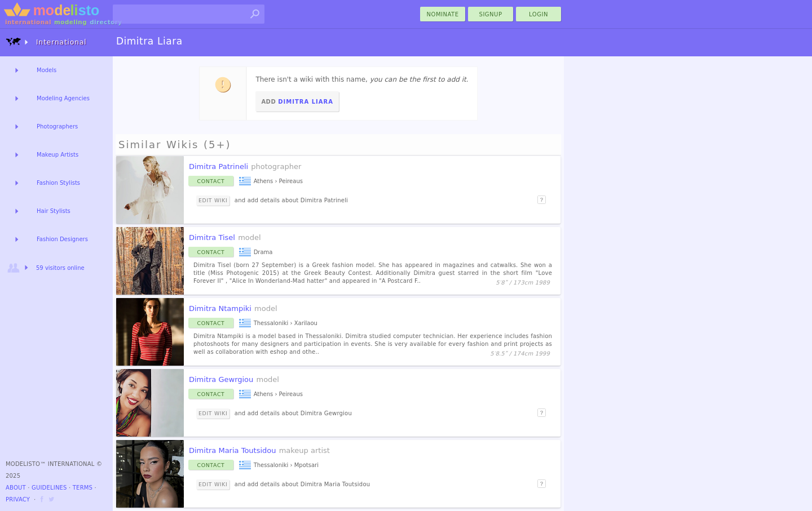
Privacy (18, 499)
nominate (443, 14)
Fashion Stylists (58, 183)
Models (47, 70)
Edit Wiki (213, 200)
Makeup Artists (58, 155)
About (16, 488)
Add (297, 102)
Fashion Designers (62, 239)
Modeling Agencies (63, 98)
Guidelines (49, 488)
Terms (83, 488)
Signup (491, 14)
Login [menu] (539, 14)
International (46, 42)
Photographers (57, 126)
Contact (211, 181)
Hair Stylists (54, 211)
